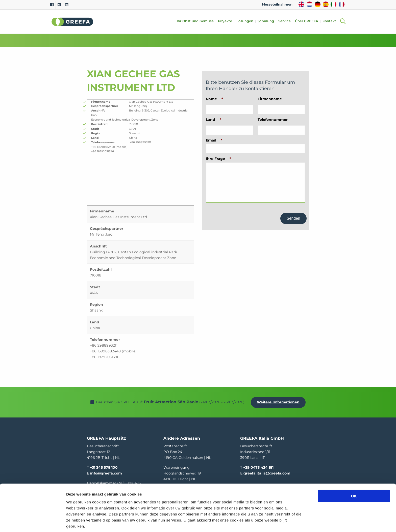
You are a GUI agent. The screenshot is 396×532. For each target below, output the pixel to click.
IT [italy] (333, 4)
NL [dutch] (310, 4)
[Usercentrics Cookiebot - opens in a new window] (33, 522)
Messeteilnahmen (277, 4)
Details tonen (273, 522)
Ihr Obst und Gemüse (197, 21)
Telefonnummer (273, 120)
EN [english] (301, 4)
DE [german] (318, 4)
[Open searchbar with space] (343, 22)
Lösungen (246, 21)
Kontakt (331, 21)
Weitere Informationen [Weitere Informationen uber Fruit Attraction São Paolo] (279, 401)
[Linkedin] (67, 5)
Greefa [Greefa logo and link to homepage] (72, 22)
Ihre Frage (218, 159)
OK (354, 475)
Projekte (227, 21)
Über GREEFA (308, 21)
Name (214, 99)
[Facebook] (52, 5)
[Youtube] (59, 5)
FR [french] (342, 4)
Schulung (267, 21)
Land (214, 120)
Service (286, 21)
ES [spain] (326, 4)
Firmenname (270, 99)
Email (214, 140)
